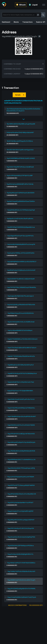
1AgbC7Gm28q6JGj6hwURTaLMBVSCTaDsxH (22, 348)
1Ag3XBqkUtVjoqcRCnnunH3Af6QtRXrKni (21, 313)
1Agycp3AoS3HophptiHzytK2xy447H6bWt (21, 477)
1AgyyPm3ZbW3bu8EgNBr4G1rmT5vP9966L (21, 589)
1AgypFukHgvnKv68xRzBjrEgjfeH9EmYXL (20, 554)
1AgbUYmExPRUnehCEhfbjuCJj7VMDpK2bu (21, 408)
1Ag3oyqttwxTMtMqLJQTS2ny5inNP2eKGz (21, 253)
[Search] (19, 15)
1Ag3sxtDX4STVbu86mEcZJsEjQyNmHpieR (21, 279)
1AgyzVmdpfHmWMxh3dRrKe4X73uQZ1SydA (22, 597)
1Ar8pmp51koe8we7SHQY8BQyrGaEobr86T (20, 132)
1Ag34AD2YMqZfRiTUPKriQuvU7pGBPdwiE (20, 167)
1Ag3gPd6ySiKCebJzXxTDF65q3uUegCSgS (21, 210)
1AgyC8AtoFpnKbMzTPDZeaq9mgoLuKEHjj (21, 468)
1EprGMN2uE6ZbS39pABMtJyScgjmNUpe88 (21, 124)
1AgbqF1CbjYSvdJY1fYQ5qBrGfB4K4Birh (20, 391)
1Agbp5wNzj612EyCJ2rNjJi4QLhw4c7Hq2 (21, 382)
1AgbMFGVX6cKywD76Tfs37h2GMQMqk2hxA (22, 373)
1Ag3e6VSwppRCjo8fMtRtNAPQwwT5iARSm (21, 201)
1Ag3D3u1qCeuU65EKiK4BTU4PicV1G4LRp (20, 184)
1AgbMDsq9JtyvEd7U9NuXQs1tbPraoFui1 (21, 365)
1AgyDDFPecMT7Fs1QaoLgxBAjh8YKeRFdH (21, 485)
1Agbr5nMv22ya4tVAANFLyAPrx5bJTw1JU (21, 399)
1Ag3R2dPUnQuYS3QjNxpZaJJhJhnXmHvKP (21, 270)
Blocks (16, 22)
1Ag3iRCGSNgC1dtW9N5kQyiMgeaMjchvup (21, 227)
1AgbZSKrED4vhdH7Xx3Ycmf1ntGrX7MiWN (21, 425)
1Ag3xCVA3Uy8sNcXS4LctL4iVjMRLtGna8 (21, 322)
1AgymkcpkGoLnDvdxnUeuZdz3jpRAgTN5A (21, 537)
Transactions (27, 22)
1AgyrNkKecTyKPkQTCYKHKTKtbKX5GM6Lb (21, 563)
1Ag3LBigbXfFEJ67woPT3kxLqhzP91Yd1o (20, 236)
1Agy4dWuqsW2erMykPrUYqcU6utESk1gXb (21, 442)
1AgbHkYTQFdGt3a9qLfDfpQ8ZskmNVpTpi (21, 356)
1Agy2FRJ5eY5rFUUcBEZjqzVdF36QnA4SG (21, 434)
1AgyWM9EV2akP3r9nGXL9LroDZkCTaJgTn (21, 580)
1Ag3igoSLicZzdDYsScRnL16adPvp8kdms (20, 218)
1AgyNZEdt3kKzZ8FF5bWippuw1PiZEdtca (21, 546)
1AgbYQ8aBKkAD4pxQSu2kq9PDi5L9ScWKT (22, 416)
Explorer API (41, 22)
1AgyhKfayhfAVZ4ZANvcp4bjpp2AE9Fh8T (21, 520)
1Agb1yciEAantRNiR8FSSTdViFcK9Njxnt (20, 330)
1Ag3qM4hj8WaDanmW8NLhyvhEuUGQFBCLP (22, 262)
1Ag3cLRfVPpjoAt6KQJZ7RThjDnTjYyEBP (20, 175)
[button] (39, 36)
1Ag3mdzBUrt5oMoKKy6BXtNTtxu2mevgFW (21, 244)
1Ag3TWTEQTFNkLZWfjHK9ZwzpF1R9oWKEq (22, 287)
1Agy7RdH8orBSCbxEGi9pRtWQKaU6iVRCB (21, 451)
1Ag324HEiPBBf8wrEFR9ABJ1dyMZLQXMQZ (21, 158)
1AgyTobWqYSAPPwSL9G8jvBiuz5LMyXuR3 (21, 571)
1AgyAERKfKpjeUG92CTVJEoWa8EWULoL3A (21, 459)
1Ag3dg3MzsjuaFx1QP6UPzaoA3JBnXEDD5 (21, 193)
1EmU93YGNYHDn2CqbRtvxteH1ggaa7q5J (20, 150)
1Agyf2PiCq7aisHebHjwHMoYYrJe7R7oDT (20, 502)
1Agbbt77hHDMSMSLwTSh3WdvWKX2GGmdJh (22, 339)
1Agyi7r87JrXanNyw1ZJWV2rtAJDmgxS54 (21, 528)
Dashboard (6, 22)
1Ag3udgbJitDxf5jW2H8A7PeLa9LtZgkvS (21, 296)
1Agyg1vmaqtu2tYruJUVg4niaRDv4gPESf (20, 511)
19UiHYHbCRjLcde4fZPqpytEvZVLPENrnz (20, 141)
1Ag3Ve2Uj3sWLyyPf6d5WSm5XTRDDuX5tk (21, 305)
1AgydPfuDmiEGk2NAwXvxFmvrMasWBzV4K (22, 494)
